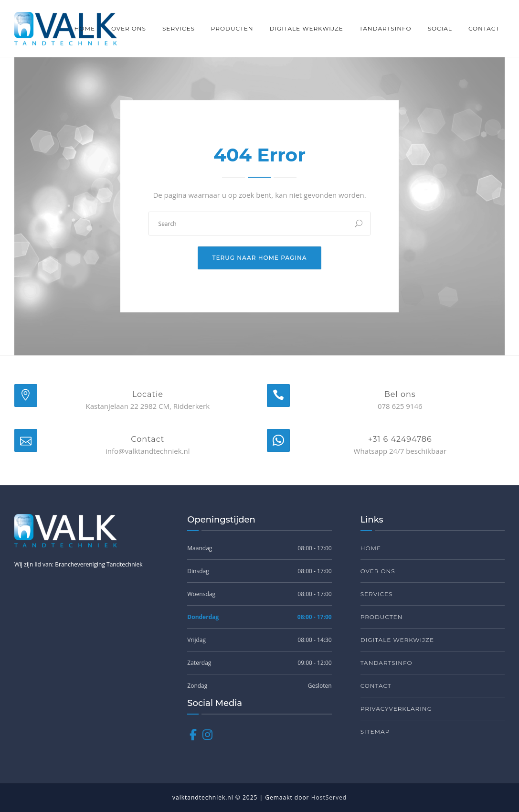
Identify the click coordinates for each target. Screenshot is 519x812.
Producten (232, 28)
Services (179, 28)
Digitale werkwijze (306, 28)
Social (440, 28)
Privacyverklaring (396, 709)
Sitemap (375, 732)
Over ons (129, 28)
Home (85, 28)
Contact (484, 28)
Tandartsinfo (386, 28)
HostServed (329, 797)
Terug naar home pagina (259, 258)
